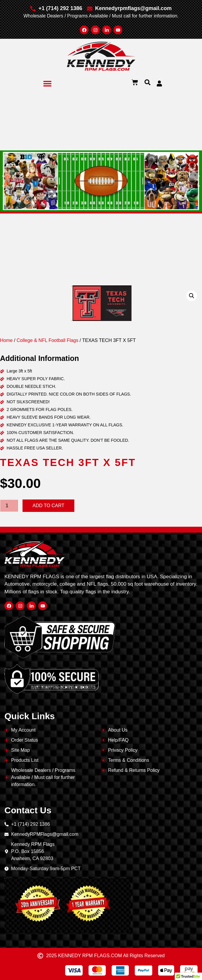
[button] (48, 83)
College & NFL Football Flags (47, 340)
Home (6, 340)
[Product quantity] (9, 506)
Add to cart (49, 506)
